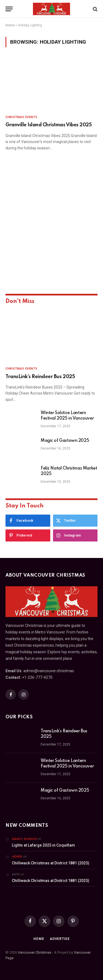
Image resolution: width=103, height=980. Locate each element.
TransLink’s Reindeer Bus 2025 (40, 377)
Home (10, 25)
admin (17, 857)
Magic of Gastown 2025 (65, 441)
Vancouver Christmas (35, 952)
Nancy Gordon (24, 839)
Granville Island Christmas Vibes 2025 (48, 125)
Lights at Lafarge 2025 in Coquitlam (43, 845)
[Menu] (9, 9)
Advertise (60, 939)
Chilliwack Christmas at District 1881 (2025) (51, 863)
